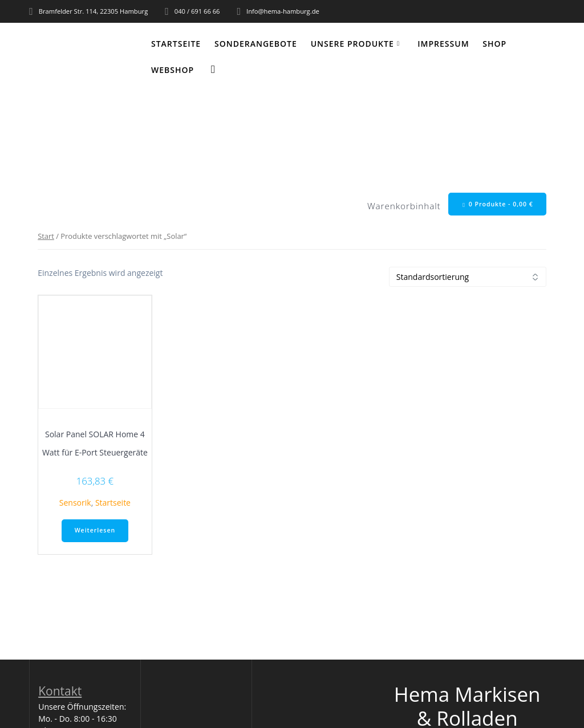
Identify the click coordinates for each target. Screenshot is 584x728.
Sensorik (75, 503)
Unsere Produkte (352, 44)
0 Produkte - (498, 204)
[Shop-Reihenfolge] (468, 277)
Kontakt (60, 691)
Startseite (176, 44)
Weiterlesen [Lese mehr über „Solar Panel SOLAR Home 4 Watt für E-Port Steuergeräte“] (95, 530)
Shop (494, 44)
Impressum (443, 44)
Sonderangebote (256, 44)
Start (46, 236)
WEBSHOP (173, 70)
